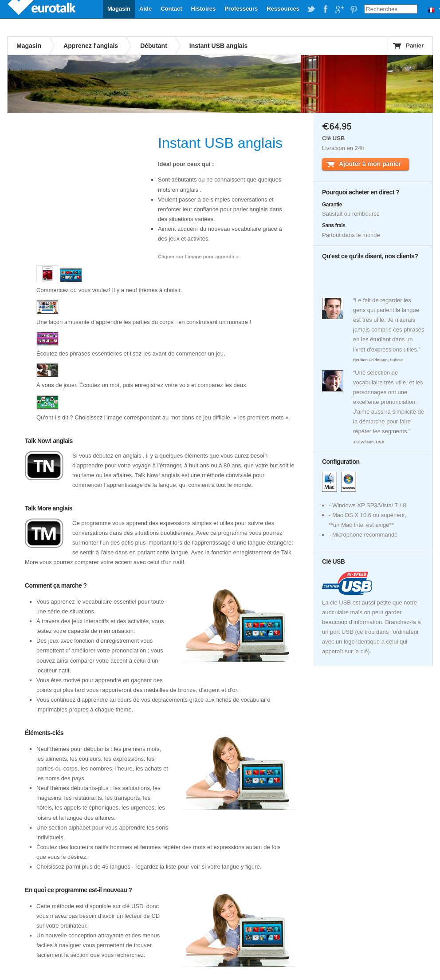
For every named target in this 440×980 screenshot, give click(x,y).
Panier (415, 45)
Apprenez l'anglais (91, 46)
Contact (171, 9)
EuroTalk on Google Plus (339, 9)
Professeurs (241, 9)
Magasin (119, 9)
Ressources (283, 9)
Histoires (204, 9)
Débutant (154, 46)
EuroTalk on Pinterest (354, 9)
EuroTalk (43, 9)
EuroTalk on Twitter (311, 9)
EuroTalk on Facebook (325, 9)
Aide (145, 9)
